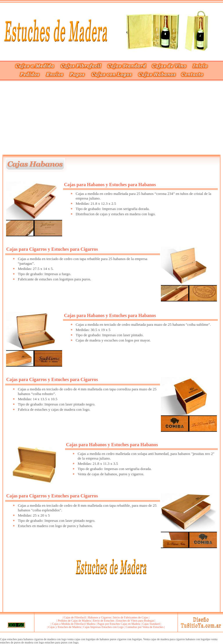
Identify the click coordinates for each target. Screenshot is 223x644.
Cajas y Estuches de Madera (65, 627)
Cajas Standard (151, 624)
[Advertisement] (56, 118)
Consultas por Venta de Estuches (145, 627)
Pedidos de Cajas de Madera (74, 621)
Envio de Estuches (104, 621)
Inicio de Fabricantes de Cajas (131, 617)
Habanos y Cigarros (99, 617)
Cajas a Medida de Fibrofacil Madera (74, 624)
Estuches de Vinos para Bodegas (135, 621)
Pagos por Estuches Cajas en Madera (119, 624)
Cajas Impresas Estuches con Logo (103, 627)
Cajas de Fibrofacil (75, 617)
